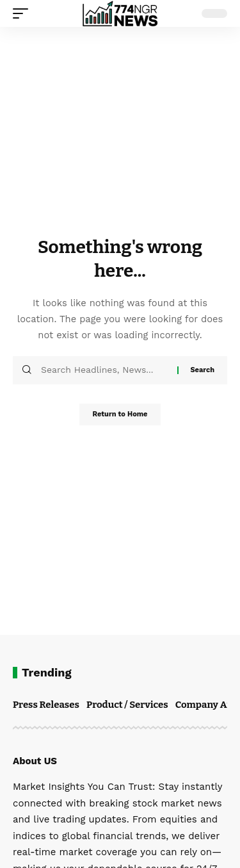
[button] (24, 13)
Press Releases (46, 705)
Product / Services (127, 705)
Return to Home (120, 414)
